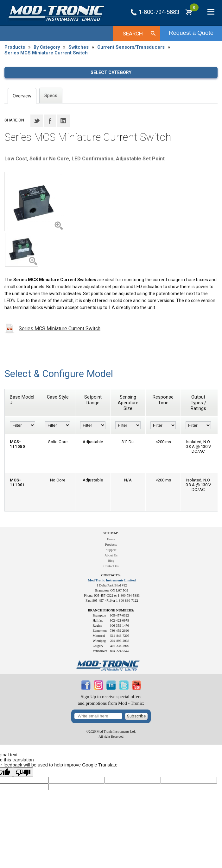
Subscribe (136, 716)
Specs (51, 96)
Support (111, 550)
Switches (79, 47)
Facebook (50, 121)
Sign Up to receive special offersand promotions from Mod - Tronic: (111, 700)
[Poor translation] (23, 772)
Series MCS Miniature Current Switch (46, 53)
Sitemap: (111, 533)
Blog (111, 561)
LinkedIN (63, 121)
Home (111, 539)
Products (15, 47)
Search (133, 34)
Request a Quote (191, 33)
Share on (14, 120)
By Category (47, 47)
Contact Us (111, 566)
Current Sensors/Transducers (131, 47)
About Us (111, 555)
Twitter (37, 121)
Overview (22, 96)
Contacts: (111, 575)
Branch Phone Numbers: (111, 610)
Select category (111, 72)
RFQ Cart (194, 10)
